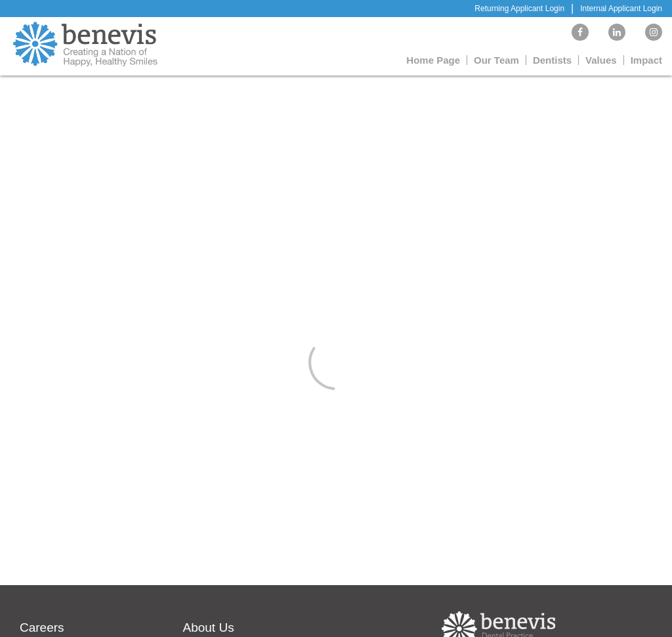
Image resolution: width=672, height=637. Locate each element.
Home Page (433, 60)
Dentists (552, 60)
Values (601, 60)
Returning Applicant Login (519, 9)
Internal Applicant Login (621, 9)
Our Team (496, 60)
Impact (646, 60)
